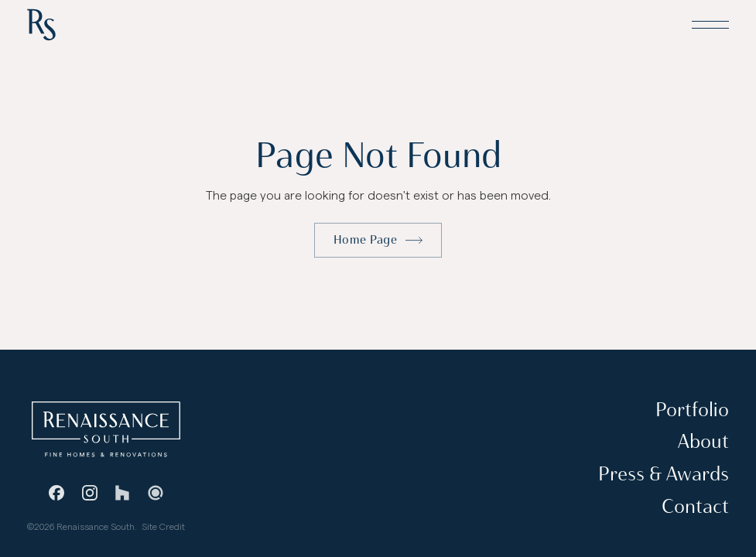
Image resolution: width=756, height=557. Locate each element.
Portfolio (692, 409)
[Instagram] (90, 493)
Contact (695, 506)
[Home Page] (41, 25)
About (703, 441)
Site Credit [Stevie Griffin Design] (163, 526)
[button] (710, 25)
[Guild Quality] (155, 493)
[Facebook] (56, 493)
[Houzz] (122, 493)
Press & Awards (664, 474)
